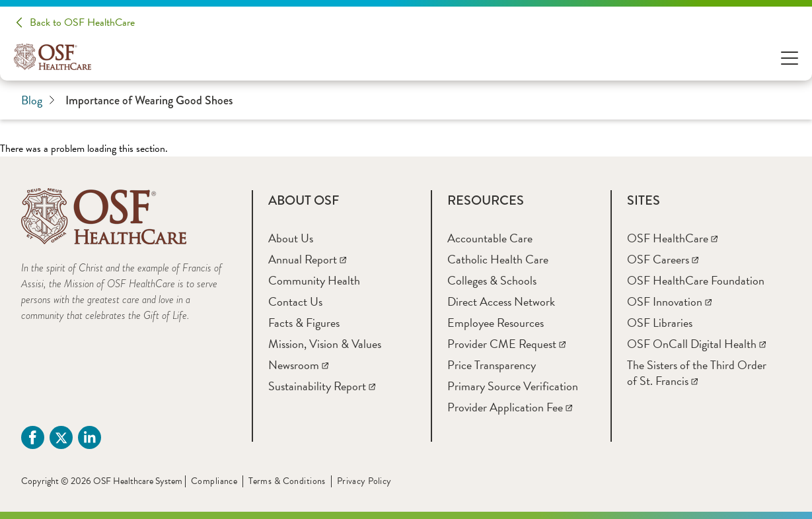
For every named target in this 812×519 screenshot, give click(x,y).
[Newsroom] (298, 365)
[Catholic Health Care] (498, 259)
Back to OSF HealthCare (82, 22)
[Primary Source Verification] (513, 386)
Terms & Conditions (287, 481)
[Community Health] (314, 280)
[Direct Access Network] (501, 301)
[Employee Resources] (496, 323)
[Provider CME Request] (506, 344)
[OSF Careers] (663, 259)
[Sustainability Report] (322, 386)
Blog (38, 100)
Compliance (214, 481)
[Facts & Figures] (304, 323)
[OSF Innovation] (669, 301)
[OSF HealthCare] (672, 238)
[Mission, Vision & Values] (325, 344)
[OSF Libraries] (660, 323)
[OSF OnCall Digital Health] (696, 344)
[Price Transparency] (492, 365)
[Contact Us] (295, 301)
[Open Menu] (790, 57)
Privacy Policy (364, 481)
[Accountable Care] (490, 238)
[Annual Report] (307, 259)
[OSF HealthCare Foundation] (696, 280)
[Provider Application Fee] (510, 407)
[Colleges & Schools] (492, 280)
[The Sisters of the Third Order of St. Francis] (697, 373)
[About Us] (291, 238)
